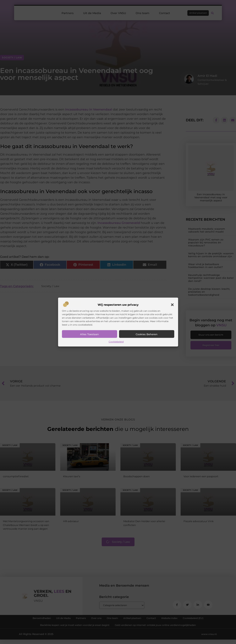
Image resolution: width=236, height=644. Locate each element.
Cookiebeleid (116, 342)
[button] (172, 305)
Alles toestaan (89, 334)
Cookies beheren (147, 334)
